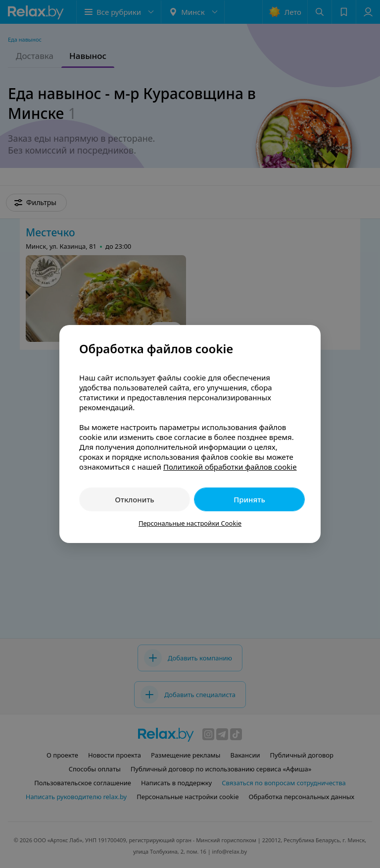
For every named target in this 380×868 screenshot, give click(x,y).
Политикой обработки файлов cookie (230, 467)
